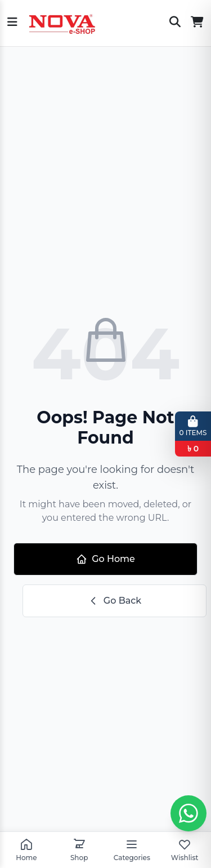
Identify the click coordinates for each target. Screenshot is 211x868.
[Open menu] (12, 23)
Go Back (115, 601)
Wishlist (185, 850)
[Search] (175, 23)
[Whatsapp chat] (188, 813)
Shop (79, 850)
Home (26, 850)
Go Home (105, 559)
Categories (132, 850)
